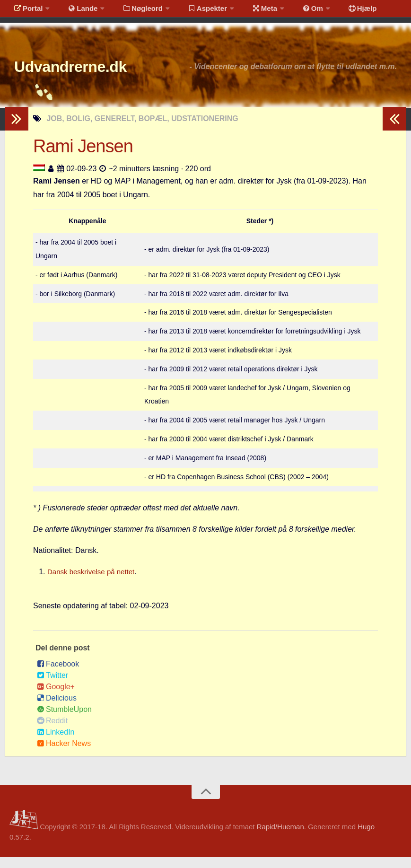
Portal (26, 12)
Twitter (52, 687)
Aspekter (196, 12)
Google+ (56, 698)
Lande (77, 12)
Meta (249, 12)
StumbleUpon (64, 721)
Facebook (58, 675)
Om (293, 12)
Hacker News (64, 755)
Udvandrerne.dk (88, 75)
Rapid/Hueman (280, 837)
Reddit (52, 732)
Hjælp (338, 12)
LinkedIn (56, 743)
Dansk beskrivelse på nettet (94, 583)
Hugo (366, 837)
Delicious (57, 709)
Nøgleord (134, 12)
